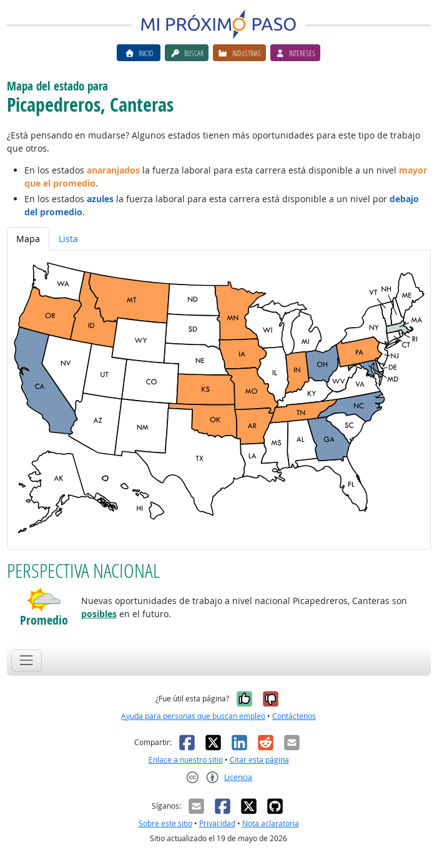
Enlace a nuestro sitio (186, 760)
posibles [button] (99, 614)
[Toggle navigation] (27, 661)
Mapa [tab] (28, 239)
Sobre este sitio (165, 823)
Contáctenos (294, 716)
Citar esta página (259, 760)
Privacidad (217, 823)
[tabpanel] (219, 400)
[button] (44, 600)
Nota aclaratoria (271, 823)
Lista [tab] (68, 239)
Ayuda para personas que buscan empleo (193, 716)
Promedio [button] (44, 620)
